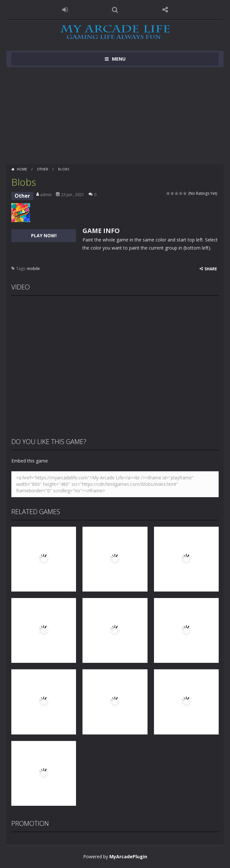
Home (22, 169)
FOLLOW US (165, 10)
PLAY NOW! (44, 235)
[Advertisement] (115, 116)
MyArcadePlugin (128, 856)
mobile (33, 269)
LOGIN (65, 10)
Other (43, 169)
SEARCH (115, 10)
